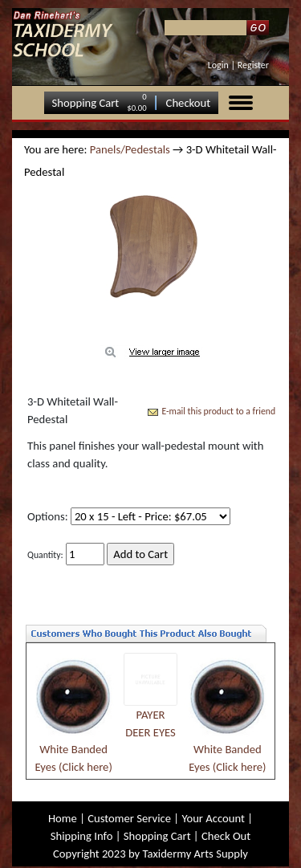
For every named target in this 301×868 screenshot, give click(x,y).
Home (63, 818)
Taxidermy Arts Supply (195, 854)
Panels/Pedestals (130, 149)
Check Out (226, 836)
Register (253, 65)
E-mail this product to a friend (218, 411)
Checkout (189, 103)
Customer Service (129, 818)
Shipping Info (82, 836)
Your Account (213, 818)
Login (218, 65)
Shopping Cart (86, 103)
